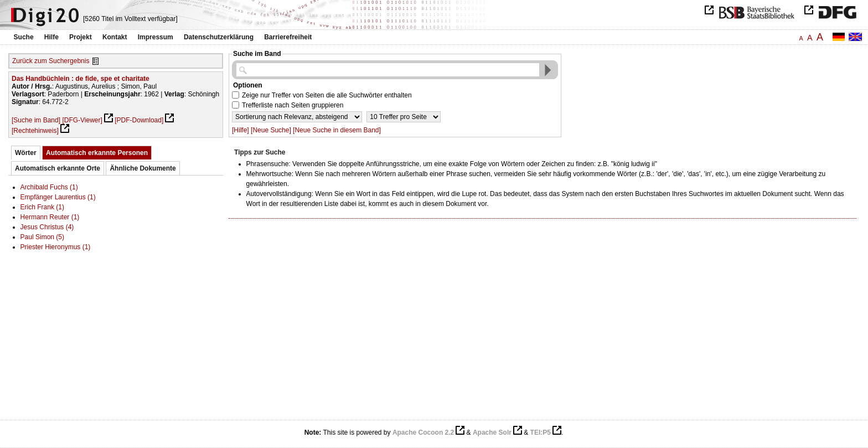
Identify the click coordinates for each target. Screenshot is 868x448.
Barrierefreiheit (288, 37)
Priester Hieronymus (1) (56, 247)
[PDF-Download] (139, 120)
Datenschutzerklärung (219, 37)
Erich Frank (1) (42, 207)
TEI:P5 (541, 432)
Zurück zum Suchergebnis (51, 61)
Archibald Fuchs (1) (49, 187)
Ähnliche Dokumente (143, 168)
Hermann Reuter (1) (50, 217)
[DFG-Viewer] (82, 120)
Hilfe (51, 37)
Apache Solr (492, 432)
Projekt (81, 37)
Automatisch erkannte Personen (97, 153)
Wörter (26, 153)
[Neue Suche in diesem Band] (337, 130)
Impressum (156, 37)
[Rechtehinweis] (35, 131)
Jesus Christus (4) (47, 227)
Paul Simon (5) (42, 237)
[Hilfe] (241, 130)
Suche (24, 37)
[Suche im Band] (36, 120)
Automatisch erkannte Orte (58, 168)
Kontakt (115, 37)
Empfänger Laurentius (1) (58, 197)
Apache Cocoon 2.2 (423, 432)
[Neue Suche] (271, 130)
